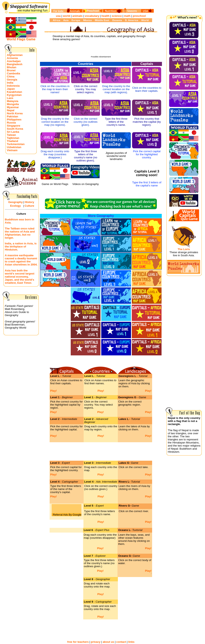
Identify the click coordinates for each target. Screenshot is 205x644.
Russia (11, 123)
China (11, 77)
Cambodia (14, 73)
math (127, 16)
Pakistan (13, 116)
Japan (11, 89)
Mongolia (13, 104)
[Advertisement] (101, 50)
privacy (96, 642)
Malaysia (13, 101)
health (105, 16)
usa (58, 16)
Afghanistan (15, 55)
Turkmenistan (16, 144)
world (67, 16)
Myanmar (13, 107)
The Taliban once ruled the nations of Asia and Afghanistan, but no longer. (20, 233)
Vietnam (12, 150)
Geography (15, 202)
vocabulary (92, 16)
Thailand (13, 141)
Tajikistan (13, 138)
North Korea (15, 113)
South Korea (15, 129)
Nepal (11, 110)
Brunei (11, 70)
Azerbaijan (14, 61)
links (131, 642)
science (117, 16)
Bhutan (12, 67)
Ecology (16, 206)
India (10, 83)
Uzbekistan (14, 147)
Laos (10, 98)
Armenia (12, 58)
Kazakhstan (15, 92)
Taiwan (11, 135)
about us (108, 642)
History (29, 202)
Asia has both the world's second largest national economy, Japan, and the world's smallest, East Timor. (20, 277)
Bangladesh (15, 64)
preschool (139, 16)
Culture (29, 206)
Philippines (14, 120)
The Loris (184, 249)
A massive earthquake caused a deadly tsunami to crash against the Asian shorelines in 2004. (21, 260)
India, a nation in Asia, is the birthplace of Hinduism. (21, 247)
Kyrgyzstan (14, 95)
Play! (54, 391)
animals (77, 16)
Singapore (14, 126)
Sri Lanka (13, 132)
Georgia (12, 80)
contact (121, 642)
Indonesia (13, 86)
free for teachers (78, 642)
